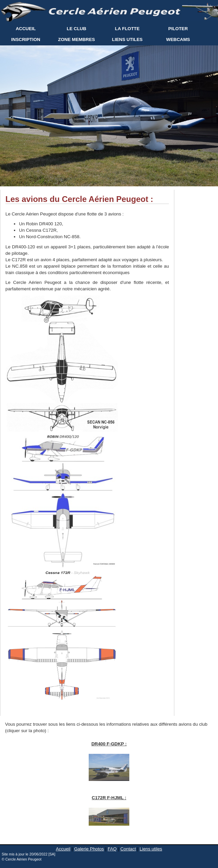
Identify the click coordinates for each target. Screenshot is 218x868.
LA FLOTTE (127, 29)
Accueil (63, 849)
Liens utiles (151, 849)
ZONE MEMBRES (77, 39)
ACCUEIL (26, 29)
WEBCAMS (178, 39)
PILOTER (178, 29)
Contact (128, 849)
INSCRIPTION (26, 39)
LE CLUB (77, 29)
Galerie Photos (89, 849)
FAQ (112, 849)
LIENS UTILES (127, 39)
